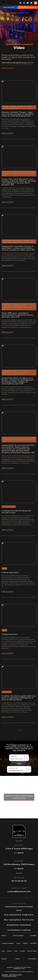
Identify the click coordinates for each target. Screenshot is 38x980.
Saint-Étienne (32, 951)
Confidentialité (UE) (10, 976)
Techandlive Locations (17, 13)
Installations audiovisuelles (19, 906)
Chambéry (33, 936)
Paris (16, 951)
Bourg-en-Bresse (18, 936)
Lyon (3, 951)
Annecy (4, 936)
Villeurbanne (32, 959)
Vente (19, 910)
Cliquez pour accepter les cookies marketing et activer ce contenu (19, 797)
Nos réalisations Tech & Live (19, 920)
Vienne (17, 959)
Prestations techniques (19, 925)
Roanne (22, 951)
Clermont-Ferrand (8, 943)
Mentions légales (16, 975)
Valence (4, 959)
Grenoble (33, 943)
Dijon (18, 943)
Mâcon (9, 951)
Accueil (6, 13)
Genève (25, 943)
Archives (5, 975)
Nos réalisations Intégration (19, 914)
